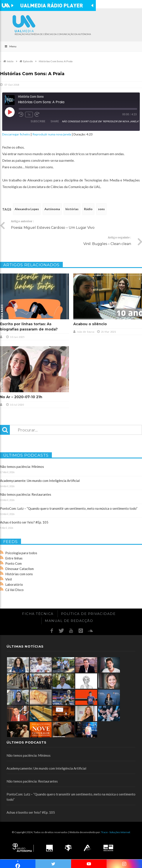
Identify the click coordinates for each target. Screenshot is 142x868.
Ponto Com (13, 563)
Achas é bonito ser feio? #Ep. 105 (24, 522)
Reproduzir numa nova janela (52, 134)
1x (29, 114)
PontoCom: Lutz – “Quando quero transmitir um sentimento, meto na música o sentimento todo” (69, 508)
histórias (72, 209)
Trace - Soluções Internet (116, 832)
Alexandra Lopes (27, 209)
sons (101, 209)
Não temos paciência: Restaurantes (26, 494)
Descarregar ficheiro (16, 134)
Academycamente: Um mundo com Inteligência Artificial (40, 481)
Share (55, 121)
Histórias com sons (19, 574)
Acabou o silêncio (90, 324)
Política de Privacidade (88, 614)
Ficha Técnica (38, 614)
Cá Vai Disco (14, 590)
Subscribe (38, 121)
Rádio (88, 209)
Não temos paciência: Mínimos (22, 467)
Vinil (9, 579)
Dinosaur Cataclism (19, 569)
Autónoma (52, 209)
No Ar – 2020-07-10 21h (21, 397)
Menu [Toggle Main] (10, 46)
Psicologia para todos (21, 553)
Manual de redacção (69, 621)
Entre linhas (14, 558)
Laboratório (14, 584)
